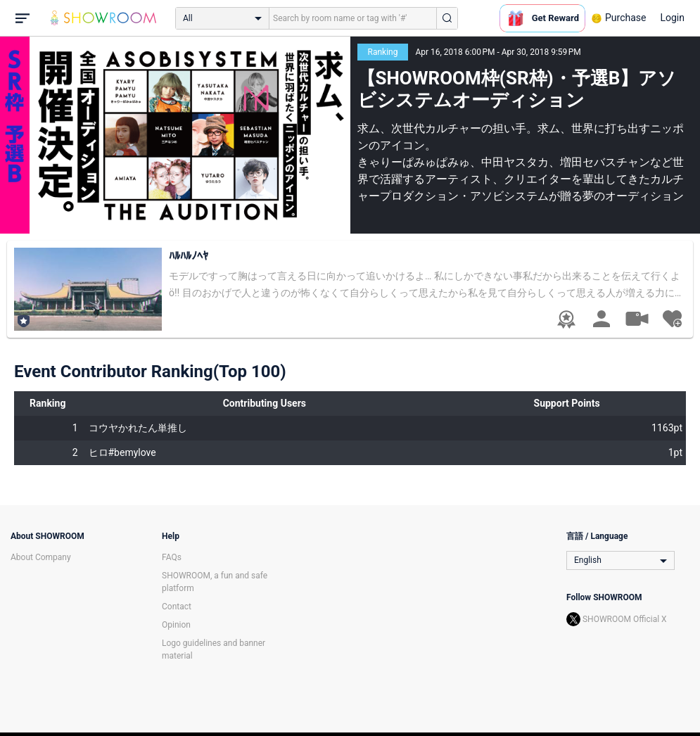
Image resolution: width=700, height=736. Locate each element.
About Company (41, 557)
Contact (177, 607)
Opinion (176, 625)
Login (672, 18)
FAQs (172, 557)
